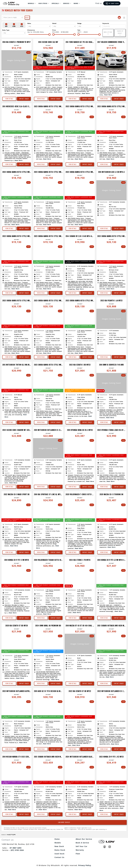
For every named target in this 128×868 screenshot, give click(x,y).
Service (66, 3)
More (76, 3)
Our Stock (43, 3)
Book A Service (82, 843)
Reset (27, 18)
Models (31, 3)
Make (29, 23)
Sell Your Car (81, 846)
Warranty (80, 850)
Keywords (106, 23)
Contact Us (59, 857)
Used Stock (59, 854)
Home (57, 839)
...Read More (20, 93)
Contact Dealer (24, 99)
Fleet (78, 854)
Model (54, 23)
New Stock (59, 846)
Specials (55, 3)
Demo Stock (60, 850)
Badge (79, 23)
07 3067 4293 (112, 3)
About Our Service (84, 839)
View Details (9, 99)
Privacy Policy (85, 865)
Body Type (6, 30)
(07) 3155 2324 (17, 850)
